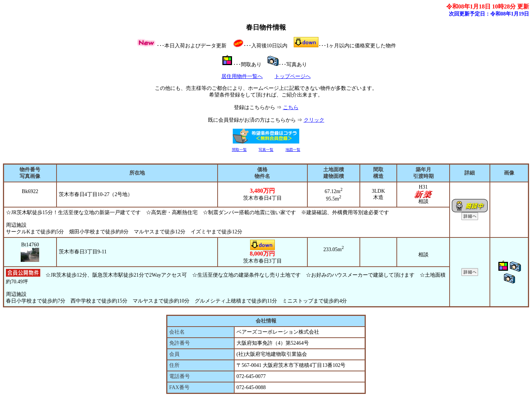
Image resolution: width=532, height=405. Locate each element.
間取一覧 (239, 150)
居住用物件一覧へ (242, 76)
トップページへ (293, 76)
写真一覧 (266, 150)
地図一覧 (293, 150)
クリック (314, 120)
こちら (291, 107)
